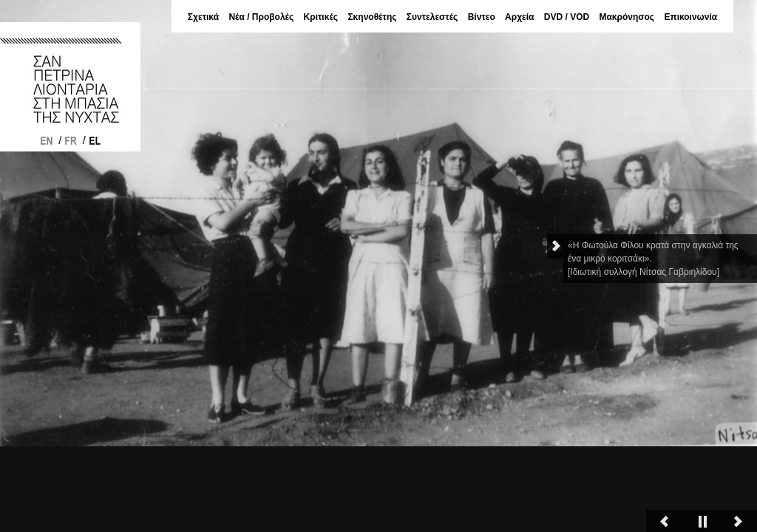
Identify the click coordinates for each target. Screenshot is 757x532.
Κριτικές (321, 17)
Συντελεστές (432, 17)
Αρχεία (519, 17)
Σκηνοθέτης (372, 17)
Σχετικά (203, 17)
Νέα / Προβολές (261, 17)
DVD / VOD (567, 17)
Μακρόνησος (627, 17)
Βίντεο (482, 17)
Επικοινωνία (690, 17)
